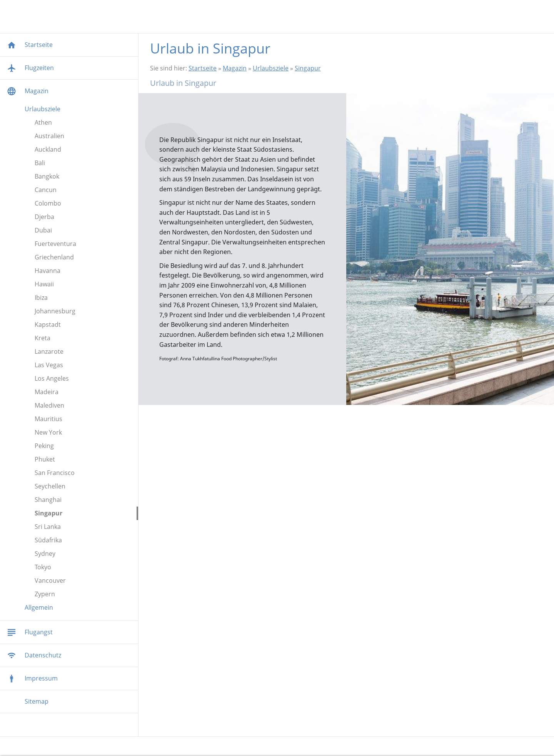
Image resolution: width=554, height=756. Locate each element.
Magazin (235, 68)
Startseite (203, 68)
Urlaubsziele (271, 68)
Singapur (308, 68)
